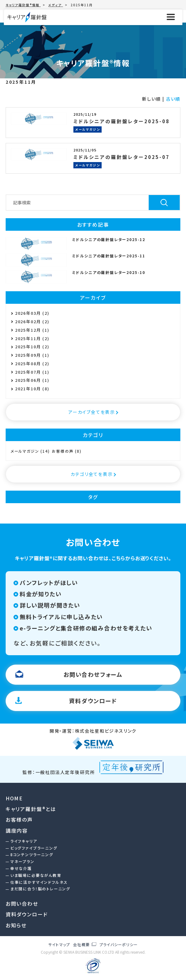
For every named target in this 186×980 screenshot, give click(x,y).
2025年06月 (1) (32, 380)
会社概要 (81, 945)
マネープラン (22, 861)
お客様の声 (19, 819)
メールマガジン (88, 129)
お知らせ (16, 925)
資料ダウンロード (93, 701)
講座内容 (17, 830)
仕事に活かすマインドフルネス (39, 882)
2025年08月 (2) (32, 364)
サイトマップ (59, 944)
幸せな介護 (21, 868)
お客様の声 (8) (66, 451)
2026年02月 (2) (32, 321)
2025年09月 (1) (32, 355)
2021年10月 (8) (32, 389)
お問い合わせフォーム (93, 674)
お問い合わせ (22, 904)
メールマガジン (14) (30, 451)
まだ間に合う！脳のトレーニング (40, 889)
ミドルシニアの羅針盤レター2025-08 (122, 121)
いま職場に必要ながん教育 (36, 875)
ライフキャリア (24, 841)
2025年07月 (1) (32, 372)
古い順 (173, 99)
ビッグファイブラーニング (34, 848)
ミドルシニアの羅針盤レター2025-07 (122, 157)
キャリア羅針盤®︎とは (31, 809)
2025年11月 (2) (32, 338)
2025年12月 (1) (32, 330)
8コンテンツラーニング (32, 854)
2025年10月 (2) (32, 347)
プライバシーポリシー (119, 945)
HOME (14, 798)
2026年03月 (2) (32, 313)
